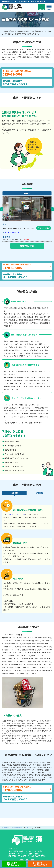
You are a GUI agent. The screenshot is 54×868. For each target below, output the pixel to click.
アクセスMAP (44, 228)
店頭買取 (40, 493)
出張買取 (14, 493)
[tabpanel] (27, 221)
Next (52, 209)
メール (17, 514)
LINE (23, 514)
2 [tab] (27, 255)
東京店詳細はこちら (31, 246)
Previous (2, 209)
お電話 (11, 514)
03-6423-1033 (37, 856)
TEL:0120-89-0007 (12, 232)
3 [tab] (29, 255)
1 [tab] (25, 255)
